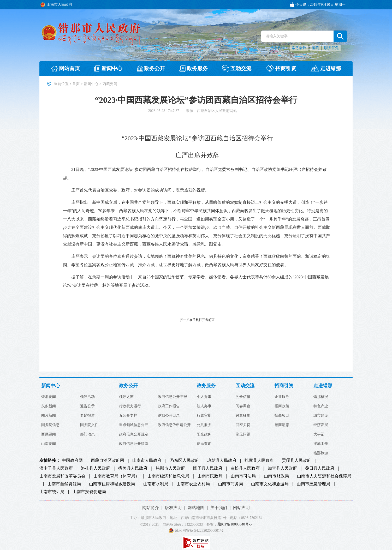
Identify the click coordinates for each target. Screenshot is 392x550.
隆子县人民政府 (208, 468)
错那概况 (321, 397)
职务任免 (331, 48)
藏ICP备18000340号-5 (234, 525)
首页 (76, 84)
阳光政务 (204, 434)
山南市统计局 (52, 492)
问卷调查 (243, 406)
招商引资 (284, 386)
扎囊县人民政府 (259, 461)
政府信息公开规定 (134, 434)
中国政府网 (72, 461)
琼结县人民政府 (222, 461)
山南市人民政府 (147, 461)
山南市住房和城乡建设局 (112, 484)
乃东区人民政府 (185, 461)
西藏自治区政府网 (108, 461)
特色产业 (321, 406)
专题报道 (87, 416)
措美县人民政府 (133, 468)
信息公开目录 (169, 416)
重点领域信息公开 (134, 425)
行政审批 (204, 416)
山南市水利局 (156, 484)
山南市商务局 (230, 484)
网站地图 (196, 508)
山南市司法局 (243, 476)
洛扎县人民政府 (96, 468)
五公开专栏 (128, 416)
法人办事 (204, 406)
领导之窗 (126, 397)
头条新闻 (49, 406)
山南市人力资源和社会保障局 (324, 476)
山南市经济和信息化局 (168, 476)
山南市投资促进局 (89, 492)
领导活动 (87, 397)
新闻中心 (91, 84)
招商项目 (282, 416)
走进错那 (323, 386)
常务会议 (299, 48)
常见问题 (243, 434)
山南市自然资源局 (64, 484)
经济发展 (321, 425)
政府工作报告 (169, 406)
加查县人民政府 (282, 468)
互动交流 (245, 386)
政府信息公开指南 (134, 444)
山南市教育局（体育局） (116, 476)
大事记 (319, 434)
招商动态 (282, 425)
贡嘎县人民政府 (296, 461)
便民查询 (204, 444)
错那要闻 (49, 397)
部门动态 (87, 434)
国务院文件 (89, 425)
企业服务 (282, 397)
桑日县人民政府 (320, 468)
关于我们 (219, 508)
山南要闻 (49, 444)
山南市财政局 (276, 476)
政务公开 (128, 386)
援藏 (315, 48)
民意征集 (243, 416)
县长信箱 (243, 397)
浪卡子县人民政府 (56, 468)
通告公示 (87, 406)
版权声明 (173, 508)
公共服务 (204, 425)
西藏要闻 (49, 434)
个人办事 (204, 397)
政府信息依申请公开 (174, 425)
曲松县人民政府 (245, 468)
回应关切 (243, 425)
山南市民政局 (210, 476)
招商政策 (282, 406)
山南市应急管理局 (313, 484)
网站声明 (241, 508)
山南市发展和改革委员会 (62, 476)
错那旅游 (321, 453)
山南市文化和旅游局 (270, 484)
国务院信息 (50, 425)
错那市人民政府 (170, 468)
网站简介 (151, 508)
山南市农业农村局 (193, 484)
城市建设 (321, 416)
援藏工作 (321, 444)
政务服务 (206, 386)
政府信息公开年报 (173, 397)
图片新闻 (49, 416)
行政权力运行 (130, 406)
